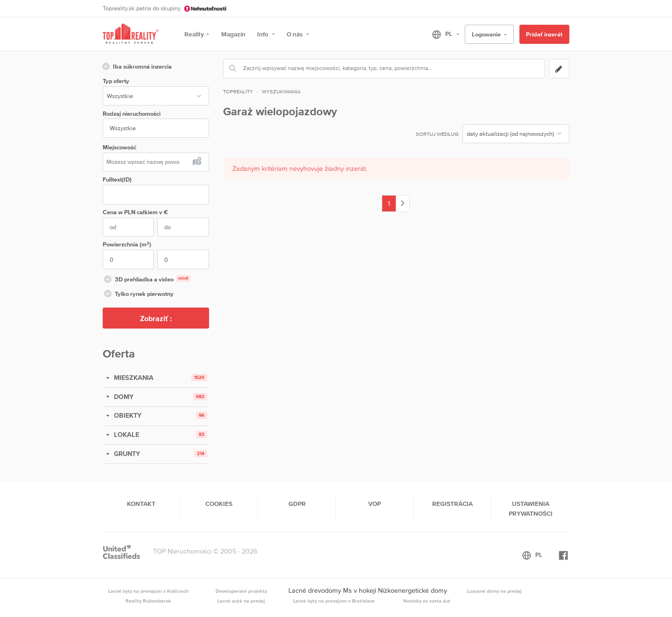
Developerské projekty (241, 591)
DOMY (123, 397)
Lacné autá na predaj (241, 601)
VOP (374, 504)
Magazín (233, 34)
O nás (295, 34)
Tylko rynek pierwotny (138, 294)
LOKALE (126, 435)
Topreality (238, 91)
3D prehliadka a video (147, 280)
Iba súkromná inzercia (136, 67)
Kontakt (141, 504)
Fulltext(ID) (117, 179)
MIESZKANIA (133, 378)
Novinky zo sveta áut (427, 601)
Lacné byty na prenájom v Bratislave (334, 601)
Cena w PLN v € (135, 212)
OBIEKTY (127, 415)
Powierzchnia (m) (127, 244)
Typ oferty (116, 81)
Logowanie (487, 34)
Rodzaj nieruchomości (132, 114)
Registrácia (452, 504)
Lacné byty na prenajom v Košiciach (148, 591)
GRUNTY (126, 454)
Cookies (219, 504)
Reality (194, 34)
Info (263, 34)
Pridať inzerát (544, 34)
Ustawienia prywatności (531, 508)
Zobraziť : (156, 318)
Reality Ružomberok (148, 601)
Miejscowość (119, 147)
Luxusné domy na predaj (494, 591)
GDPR (297, 504)
